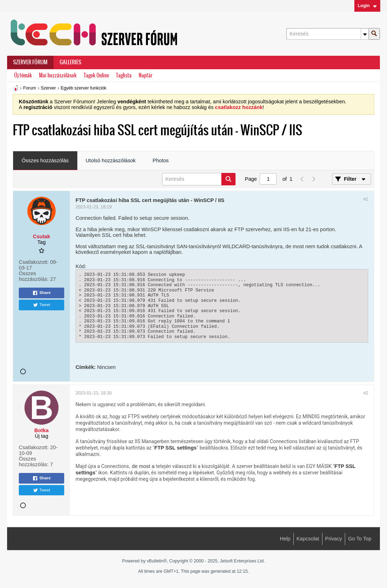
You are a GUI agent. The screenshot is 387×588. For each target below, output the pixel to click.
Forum (29, 88)
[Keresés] (327, 34)
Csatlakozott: (34, 262)
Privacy (334, 539)
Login (367, 6)
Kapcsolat (308, 539)
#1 (366, 199)
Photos (161, 160)
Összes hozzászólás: (34, 276)
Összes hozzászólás (45, 160)
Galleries (70, 62)
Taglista (124, 75)
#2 (366, 393)
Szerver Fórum (30, 62)
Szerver (48, 88)
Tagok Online (96, 75)
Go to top (360, 539)
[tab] (45, 161)
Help (285, 539)
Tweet (42, 305)
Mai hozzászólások (58, 75)
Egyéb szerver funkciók (84, 88)
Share (42, 293)
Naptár (146, 75)
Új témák (23, 75)
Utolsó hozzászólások (111, 160)
